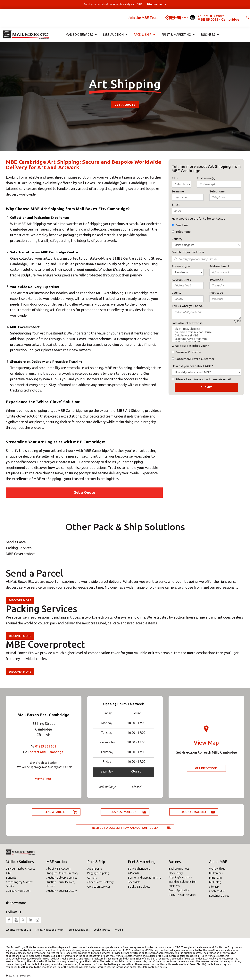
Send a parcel (55, 812)
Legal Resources (219, 896)
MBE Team (215, 878)
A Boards (133, 873)
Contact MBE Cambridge (46, 752)
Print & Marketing (142, 862)
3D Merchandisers (139, 869)
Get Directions (206, 768)
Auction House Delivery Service (61, 884)
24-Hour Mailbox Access (21, 869)
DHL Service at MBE (206, 336)
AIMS (9, 873)
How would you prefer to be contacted (198, 219)
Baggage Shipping (98, 873)
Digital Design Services (182, 895)
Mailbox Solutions (20, 862)
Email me (182, 225)
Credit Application (179, 890)
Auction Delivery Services (62, 878)
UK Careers (216, 873)
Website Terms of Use (18, 930)
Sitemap (214, 887)
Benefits (11, 878)
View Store (43, 779)
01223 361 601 (46, 746)
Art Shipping (95, 869)
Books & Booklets (139, 887)
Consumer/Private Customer (195, 359)
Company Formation (18, 891)
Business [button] (210, 29)
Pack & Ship (96, 862)
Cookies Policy (102, 930)
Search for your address (188, 252)
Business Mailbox (123, 812)
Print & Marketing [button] (178, 29)
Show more (16, 903)
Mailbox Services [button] (81, 29)
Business (175, 862)
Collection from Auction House (206, 332)
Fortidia (118, 930)
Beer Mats (134, 882)
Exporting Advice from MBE (206, 339)
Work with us (217, 869)
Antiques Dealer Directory (62, 873)
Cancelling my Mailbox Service (19, 884)
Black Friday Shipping (206, 329)
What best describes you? (189, 346)
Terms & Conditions (78, 930)
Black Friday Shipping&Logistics (180, 875)
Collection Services (99, 887)
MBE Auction (57, 862)
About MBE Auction (58, 869)
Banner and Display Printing (145, 878)
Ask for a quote (168, 14)
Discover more (20, 600)
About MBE (218, 862)
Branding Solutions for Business (182, 884)
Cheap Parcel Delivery (100, 882)
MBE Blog (215, 882)
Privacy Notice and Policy (49, 930)
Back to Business (179, 869)
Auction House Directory (62, 891)
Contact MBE (217, 891)
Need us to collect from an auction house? (125, 828)
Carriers (92, 878)
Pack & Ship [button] (144, 29)
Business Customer (188, 352)
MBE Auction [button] (114, 29)
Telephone (183, 232)
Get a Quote (125, 105)
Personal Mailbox (192, 812)
